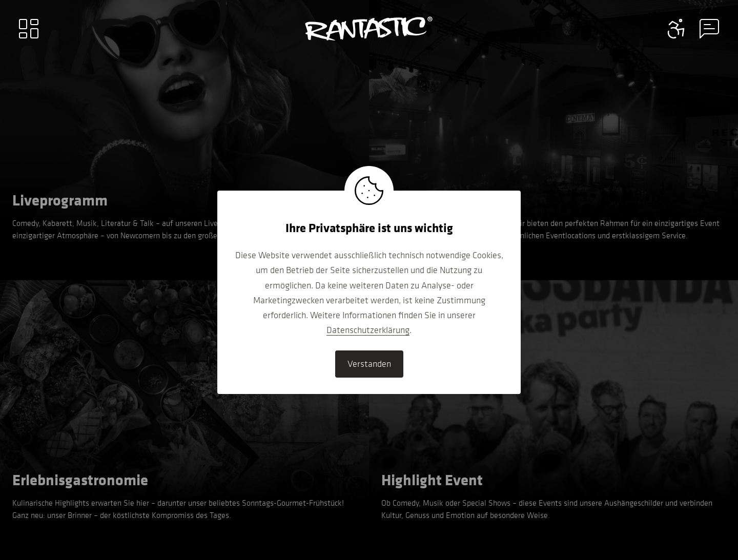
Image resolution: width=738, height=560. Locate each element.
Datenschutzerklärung (368, 330)
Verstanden (369, 364)
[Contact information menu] (676, 29)
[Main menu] (29, 29)
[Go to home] (369, 29)
